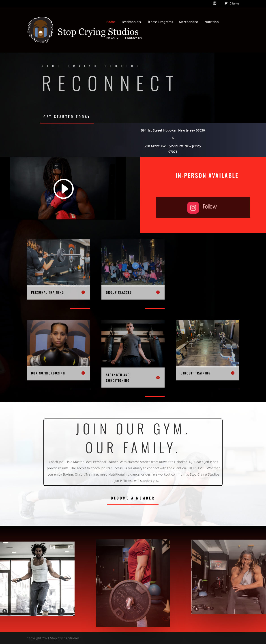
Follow (207, 207)
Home (111, 22)
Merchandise (189, 22)
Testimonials (131, 22)
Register (80, 304)
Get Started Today (67, 117)
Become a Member (133, 498)
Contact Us (133, 38)
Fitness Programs (160, 22)
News (110, 38)
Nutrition (212, 22)
